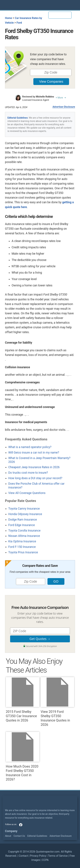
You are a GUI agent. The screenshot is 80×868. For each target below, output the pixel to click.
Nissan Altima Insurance (24, 536)
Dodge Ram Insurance (23, 520)
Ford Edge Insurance (22, 525)
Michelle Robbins (45, 97)
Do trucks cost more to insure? (28, 473)
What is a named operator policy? (30, 447)
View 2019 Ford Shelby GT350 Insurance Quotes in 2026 (57, 702)
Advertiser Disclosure (64, 107)
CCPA (45, 860)
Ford (19, 23)
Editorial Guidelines (18, 118)
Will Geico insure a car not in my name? (34, 453)
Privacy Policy (38, 856)
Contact (23, 856)
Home (8, 18)
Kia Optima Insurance (22, 541)
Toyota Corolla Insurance (24, 531)
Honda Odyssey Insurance (25, 514)
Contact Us (19, 836)
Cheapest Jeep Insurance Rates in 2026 (34, 467)
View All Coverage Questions (27, 493)
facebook (21, 825)
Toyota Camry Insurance (24, 509)
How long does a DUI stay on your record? (35, 478)
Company (11, 831)
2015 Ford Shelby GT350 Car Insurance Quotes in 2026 (23, 700)
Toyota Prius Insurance (23, 552)
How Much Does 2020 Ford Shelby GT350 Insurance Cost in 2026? (23, 757)
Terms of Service (58, 856)
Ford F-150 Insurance (22, 547)
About (8, 836)
